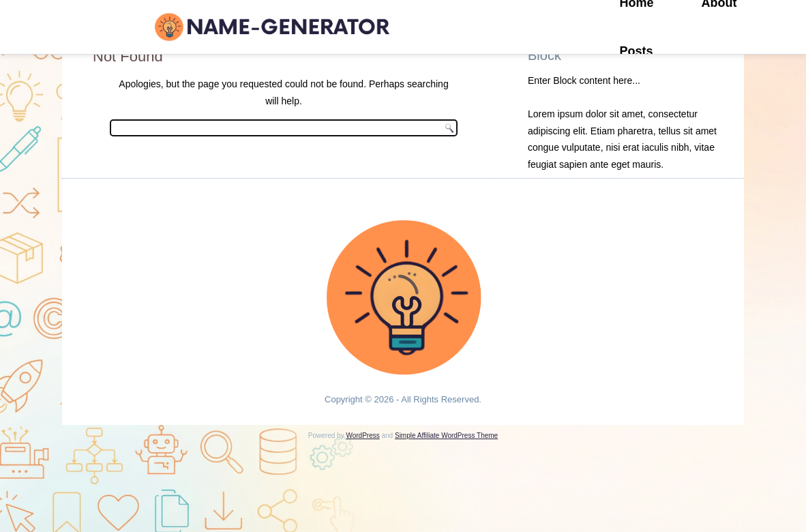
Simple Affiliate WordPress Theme (446, 435)
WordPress (362, 435)
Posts (637, 51)
